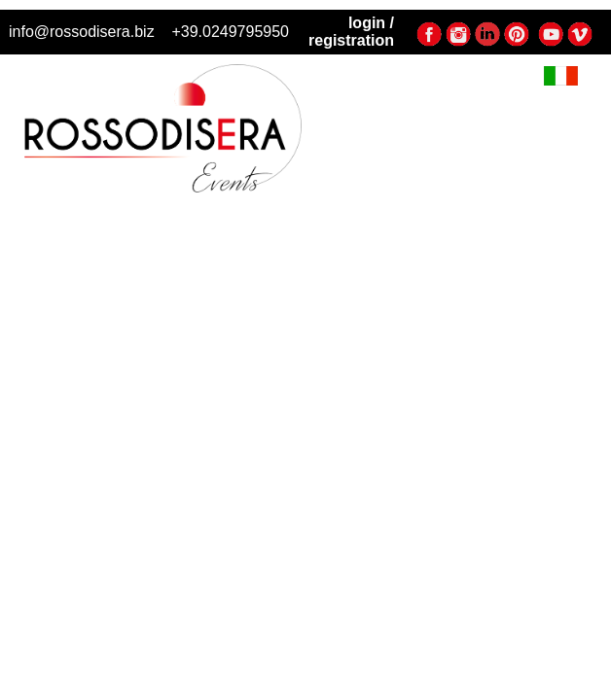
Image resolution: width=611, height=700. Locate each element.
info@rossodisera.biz (82, 32)
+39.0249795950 (230, 32)
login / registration (351, 32)
